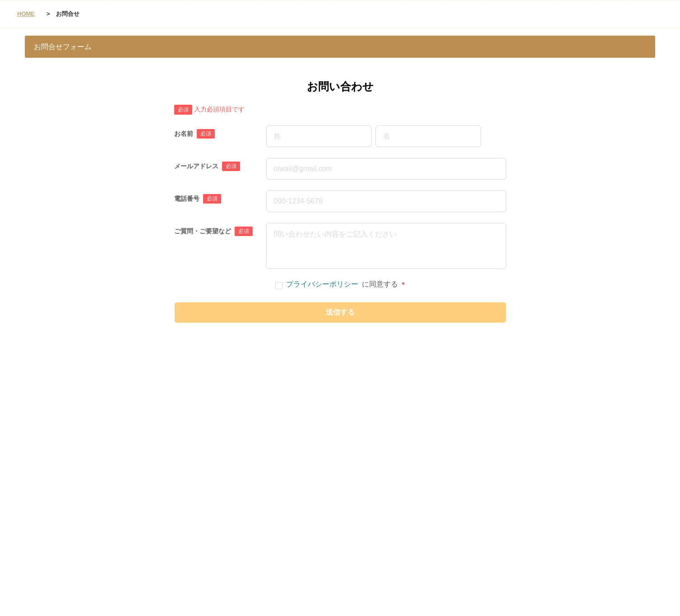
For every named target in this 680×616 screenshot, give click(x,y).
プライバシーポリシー (322, 284)
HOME (26, 14)
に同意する (340, 285)
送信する (340, 312)
